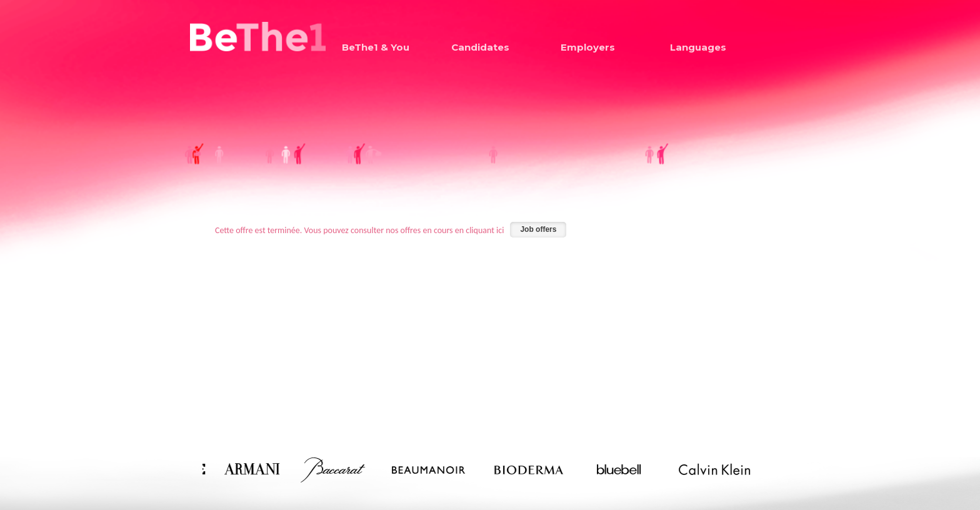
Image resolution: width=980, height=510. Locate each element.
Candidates (480, 47)
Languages (698, 47)
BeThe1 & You (376, 47)
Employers (588, 47)
